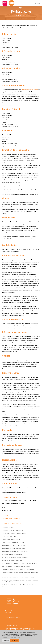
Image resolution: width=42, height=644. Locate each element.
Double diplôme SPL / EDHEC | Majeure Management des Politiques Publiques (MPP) (20, 573)
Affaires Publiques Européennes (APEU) (13, 530)
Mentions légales (22, 16)
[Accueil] (16, 16)
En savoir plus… (28, 630)
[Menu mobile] (37, 3)
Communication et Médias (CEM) (11, 539)
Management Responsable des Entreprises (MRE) (15, 551)
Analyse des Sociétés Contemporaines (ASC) (14, 533)
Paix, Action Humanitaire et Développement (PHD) (15, 557)
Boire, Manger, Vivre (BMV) (9, 536)
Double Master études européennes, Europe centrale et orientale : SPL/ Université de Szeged (21, 581)
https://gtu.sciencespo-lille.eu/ (30, 90)
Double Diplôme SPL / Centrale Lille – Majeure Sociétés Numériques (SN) (20, 586)
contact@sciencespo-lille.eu (13, 617)
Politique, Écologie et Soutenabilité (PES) (13, 554)
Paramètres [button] (6, 640)
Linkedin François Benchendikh (11, 518)
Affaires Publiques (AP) (8, 527)
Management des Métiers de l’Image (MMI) (13, 548)
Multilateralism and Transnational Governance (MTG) (16, 566)
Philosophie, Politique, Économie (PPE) (13, 560)
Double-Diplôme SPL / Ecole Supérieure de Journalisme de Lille (19, 569)
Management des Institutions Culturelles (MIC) (14, 545)
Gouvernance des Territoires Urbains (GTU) (14, 542)
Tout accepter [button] (15, 640)
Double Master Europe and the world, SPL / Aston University (18, 577)
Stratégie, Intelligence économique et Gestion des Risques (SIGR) (19, 563)
